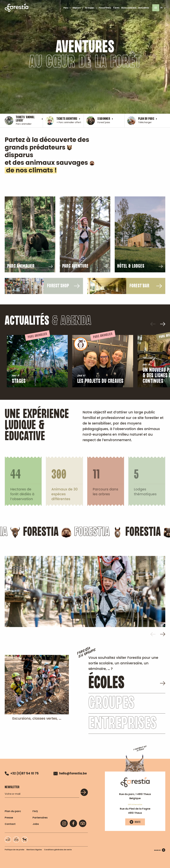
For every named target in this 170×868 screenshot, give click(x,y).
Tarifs (116, 8)
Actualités (144, 8)
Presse (9, 818)
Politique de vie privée (14, 850)
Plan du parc (13, 811)
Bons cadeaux (129, 8)
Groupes (90, 8)
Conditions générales (58, 850)
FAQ (35, 811)
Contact (10, 824)
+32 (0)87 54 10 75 (22, 773)
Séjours (77, 8)
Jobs (36, 824)
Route (135, 822)
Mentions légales (34, 850)
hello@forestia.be (70, 773)
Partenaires (40, 818)
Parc (66, 8)
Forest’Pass (105, 8)
